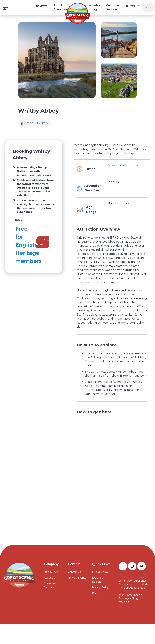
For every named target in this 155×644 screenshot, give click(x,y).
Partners (130, 6)
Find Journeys (100, 572)
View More (43, 242)
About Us (49, 578)
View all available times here (127, 166)
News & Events (77, 578)
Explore (42, 6)
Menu (6, 8)
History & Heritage (35, 123)
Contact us (74, 572)
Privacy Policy (100, 587)
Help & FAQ (51, 572)
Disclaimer (98, 593)
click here (133, 584)
